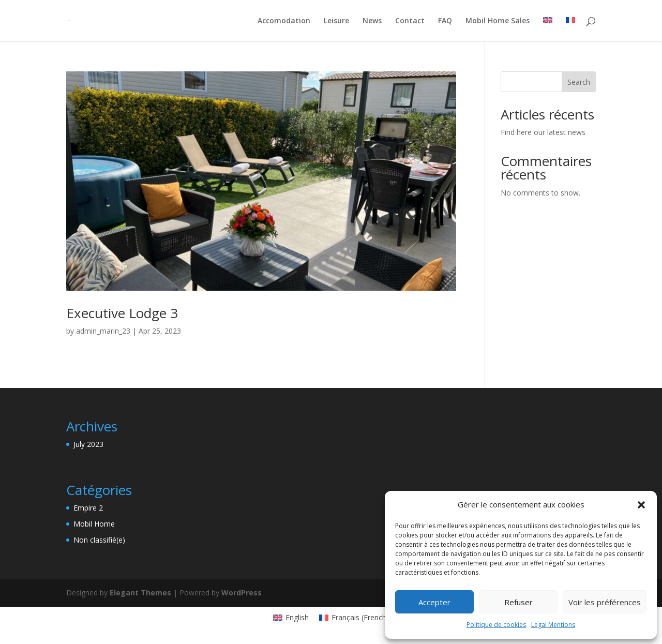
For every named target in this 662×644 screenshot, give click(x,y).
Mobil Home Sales (498, 21)
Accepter (434, 602)
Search (579, 82)
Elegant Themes (140, 593)
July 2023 (88, 444)
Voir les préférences (605, 602)
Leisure (336, 21)
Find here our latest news (543, 132)
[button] (641, 505)
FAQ (445, 21)
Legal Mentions (553, 625)
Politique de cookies (496, 625)
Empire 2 (88, 508)
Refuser (518, 602)
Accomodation (284, 21)
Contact (410, 21)
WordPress (242, 593)
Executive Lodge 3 (122, 313)
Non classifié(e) (99, 540)
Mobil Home (94, 524)
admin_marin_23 (103, 331)
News (372, 21)
